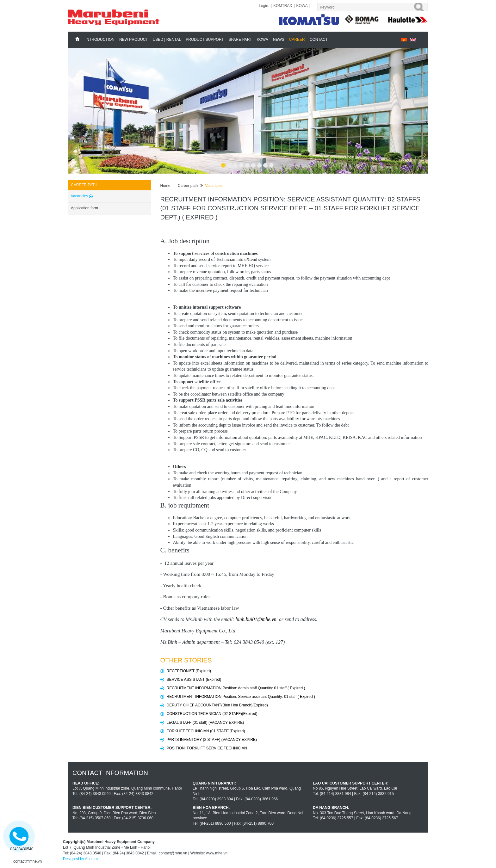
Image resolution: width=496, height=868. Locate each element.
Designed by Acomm (80, 859)
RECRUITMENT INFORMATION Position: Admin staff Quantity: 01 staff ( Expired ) (236, 688)
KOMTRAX (283, 6)
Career (297, 40)
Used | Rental (167, 40)
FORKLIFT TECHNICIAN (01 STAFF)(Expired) (206, 731)
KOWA (302, 6)
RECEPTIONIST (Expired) (189, 671)
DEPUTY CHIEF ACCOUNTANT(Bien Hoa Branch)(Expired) (217, 705)
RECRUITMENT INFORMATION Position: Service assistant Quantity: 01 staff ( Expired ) (241, 697)
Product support (205, 40)
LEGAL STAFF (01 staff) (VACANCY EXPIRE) (205, 723)
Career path (188, 186)
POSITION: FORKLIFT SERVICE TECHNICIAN (207, 748)
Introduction (100, 40)
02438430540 (22, 849)
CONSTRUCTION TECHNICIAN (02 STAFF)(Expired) (212, 714)
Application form (84, 208)
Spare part (240, 40)
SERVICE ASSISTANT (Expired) (194, 680)
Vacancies (214, 186)
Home (77, 39)
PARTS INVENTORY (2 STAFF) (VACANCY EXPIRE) (212, 740)
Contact (319, 40)
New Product (134, 40)
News (279, 40)
